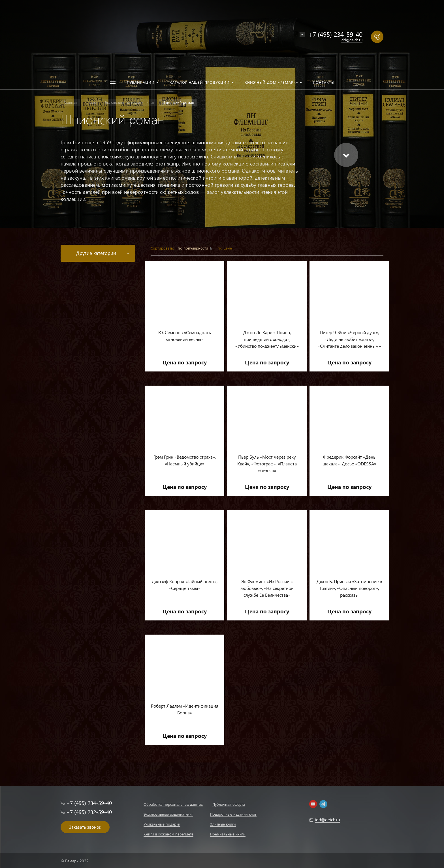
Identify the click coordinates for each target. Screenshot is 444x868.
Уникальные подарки (162, 824)
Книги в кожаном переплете (168, 834)
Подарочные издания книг (233, 814)
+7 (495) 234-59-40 (335, 34)
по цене (225, 248)
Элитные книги (223, 824)
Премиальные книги (228, 834)
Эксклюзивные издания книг (168, 814)
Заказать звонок (85, 827)
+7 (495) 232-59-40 (89, 812)
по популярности (194, 248)
